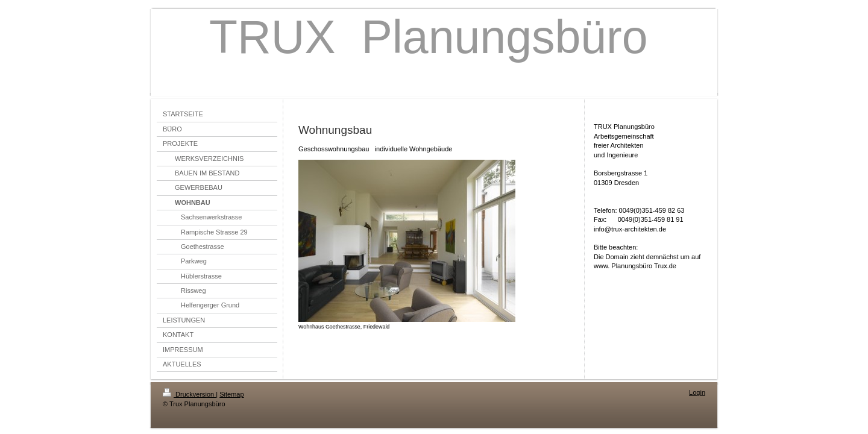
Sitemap (231, 394)
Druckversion (189, 394)
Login (697, 392)
